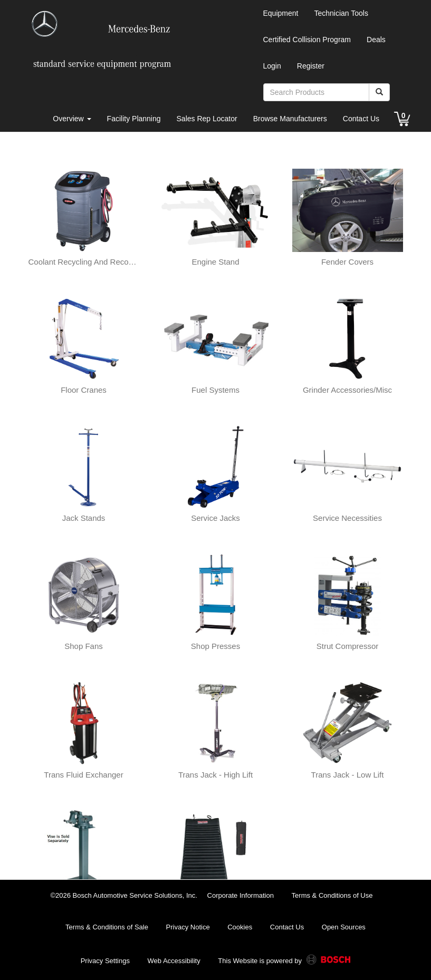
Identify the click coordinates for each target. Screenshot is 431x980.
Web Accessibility (174, 961)
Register (311, 66)
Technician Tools (341, 13)
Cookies (240, 927)
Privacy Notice (188, 927)
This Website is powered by (284, 962)
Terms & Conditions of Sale (107, 927)
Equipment (281, 13)
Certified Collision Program (307, 40)
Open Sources (344, 927)
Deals (376, 40)
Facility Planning (134, 119)
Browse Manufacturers (290, 119)
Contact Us (361, 119)
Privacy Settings (105, 961)
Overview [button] (72, 119)
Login (272, 66)
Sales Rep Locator (207, 119)
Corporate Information (241, 895)
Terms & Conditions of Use (332, 895)
